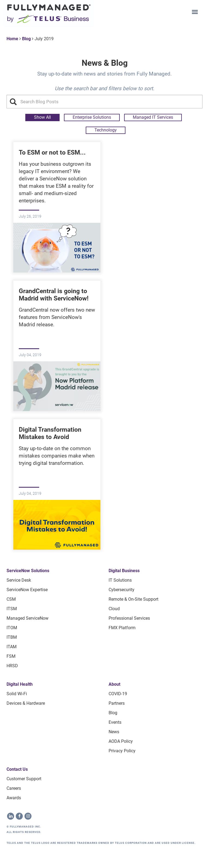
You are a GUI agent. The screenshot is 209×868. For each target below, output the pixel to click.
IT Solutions (120, 580)
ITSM (12, 609)
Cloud (114, 609)
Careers (14, 788)
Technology (106, 130)
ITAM (12, 647)
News (114, 732)
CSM (11, 599)
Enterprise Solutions (92, 117)
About (114, 684)
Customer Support (24, 779)
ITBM (12, 637)
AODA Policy (121, 741)
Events (115, 722)
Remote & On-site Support (133, 599)
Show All (42, 117)
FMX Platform (122, 628)
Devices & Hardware (26, 703)
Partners (117, 703)
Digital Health (20, 684)
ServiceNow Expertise (27, 590)
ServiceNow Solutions (28, 571)
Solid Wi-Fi (17, 694)
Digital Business (124, 571)
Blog (26, 39)
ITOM (12, 628)
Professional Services (129, 618)
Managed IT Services (153, 117)
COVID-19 (118, 694)
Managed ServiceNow (27, 618)
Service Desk (19, 580)
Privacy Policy (122, 751)
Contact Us (17, 769)
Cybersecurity (122, 590)
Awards (14, 798)
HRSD (12, 666)
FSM (11, 656)
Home (12, 39)
